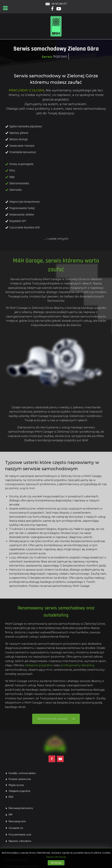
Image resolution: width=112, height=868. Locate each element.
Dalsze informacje (56, 857)
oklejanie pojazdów (34, 616)
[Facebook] (53, 9)
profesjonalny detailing (72, 616)
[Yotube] (59, 9)
